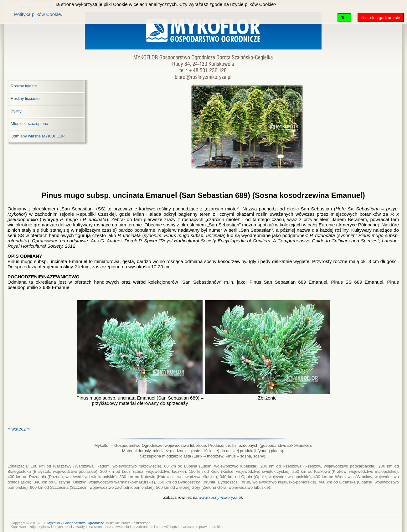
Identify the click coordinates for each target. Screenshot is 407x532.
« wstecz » (19, 429)
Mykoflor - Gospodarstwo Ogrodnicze (76, 523)
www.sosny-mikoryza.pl (220, 497)
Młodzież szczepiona (29, 124)
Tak (345, 18)
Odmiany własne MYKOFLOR (38, 136)
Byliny (16, 111)
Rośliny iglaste (24, 86)
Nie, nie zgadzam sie (381, 18)
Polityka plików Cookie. (38, 14)
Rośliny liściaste (25, 98)
